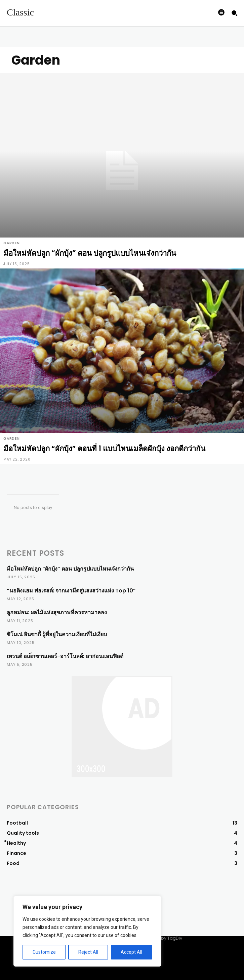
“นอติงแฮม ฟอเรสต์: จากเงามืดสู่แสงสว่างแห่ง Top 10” (71, 591)
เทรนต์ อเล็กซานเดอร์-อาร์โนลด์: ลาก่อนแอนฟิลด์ (65, 656)
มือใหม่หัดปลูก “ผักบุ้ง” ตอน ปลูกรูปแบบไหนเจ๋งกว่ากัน (70, 569)
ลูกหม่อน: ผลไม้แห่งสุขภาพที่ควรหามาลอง (57, 612)
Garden (12, 243)
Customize (44, 952)
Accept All (131, 952)
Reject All (88, 952)
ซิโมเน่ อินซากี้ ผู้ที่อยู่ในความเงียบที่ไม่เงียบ (57, 634)
